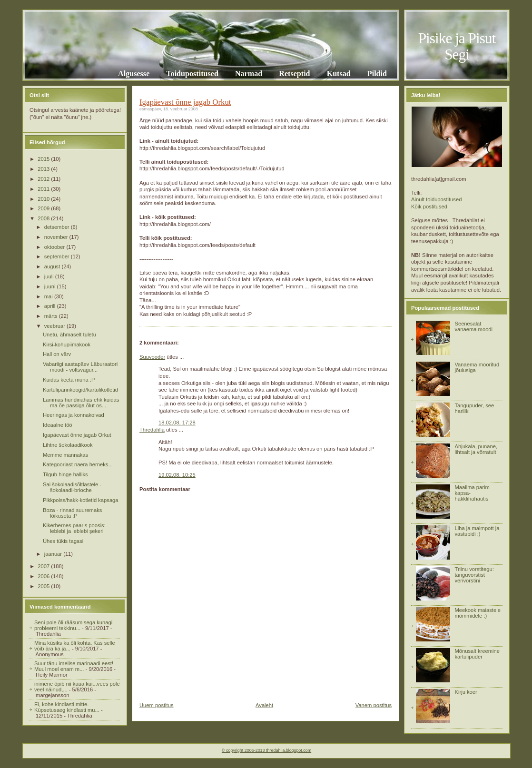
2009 (44, 208)
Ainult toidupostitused (436, 199)
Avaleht (264, 705)
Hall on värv (57, 354)
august (53, 266)
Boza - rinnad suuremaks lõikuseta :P (72, 513)
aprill (51, 306)
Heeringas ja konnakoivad (74, 415)
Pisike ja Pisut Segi (457, 46)
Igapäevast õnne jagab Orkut (77, 435)
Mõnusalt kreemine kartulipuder (477, 654)
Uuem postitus (157, 705)
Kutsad (339, 74)
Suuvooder (152, 357)
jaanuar (54, 554)
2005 (44, 586)
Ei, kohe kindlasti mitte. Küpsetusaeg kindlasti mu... (67, 707)
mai (49, 296)
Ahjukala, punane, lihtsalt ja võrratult (476, 449)
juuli (50, 276)
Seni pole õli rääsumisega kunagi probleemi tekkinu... (73, 625)
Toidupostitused (192, 74)
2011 (44, 189)
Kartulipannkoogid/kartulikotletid (80, 390)
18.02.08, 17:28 (177, 423)
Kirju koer (466, 692)
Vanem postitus (374, 705)
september (58, 256)
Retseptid (294, 74)
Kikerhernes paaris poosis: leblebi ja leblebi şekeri (74, 528)
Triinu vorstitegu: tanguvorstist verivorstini (474, 575)
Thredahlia (152, 430)
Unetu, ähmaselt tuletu (69, 335)
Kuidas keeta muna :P (69, 380)
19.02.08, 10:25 (177, 475)
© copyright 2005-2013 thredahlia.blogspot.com (266, 750)
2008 (44, 218)
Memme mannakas (65, 455)
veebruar (55, 326)
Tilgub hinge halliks (65, 474)
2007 (44, 566)
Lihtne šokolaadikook (68, 445)
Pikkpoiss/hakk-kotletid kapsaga (81, 500)
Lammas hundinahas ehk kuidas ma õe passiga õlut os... (81, 403)
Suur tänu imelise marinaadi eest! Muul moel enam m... (74, 666)
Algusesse (134, 74)
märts (52, 316)
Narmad (249, 74)
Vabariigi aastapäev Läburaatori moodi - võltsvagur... (80, 367)
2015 (44, 159)
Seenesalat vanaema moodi (473, 326)
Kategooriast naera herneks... (78, 464)
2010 (44, 199)
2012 (44, 179)
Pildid (377, 74)
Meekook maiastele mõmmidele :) (477, 613)
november (57, 237)
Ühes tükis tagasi (63, 541)
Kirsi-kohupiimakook (67, 345)
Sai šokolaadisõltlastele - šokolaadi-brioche (72, 487)
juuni (51, 286)
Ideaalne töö (58, 425)
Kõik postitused (429, 207)
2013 (44, 169)
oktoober (55, 247)
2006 (44, 576)
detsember (58, 227)
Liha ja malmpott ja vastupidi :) (477, 531)
